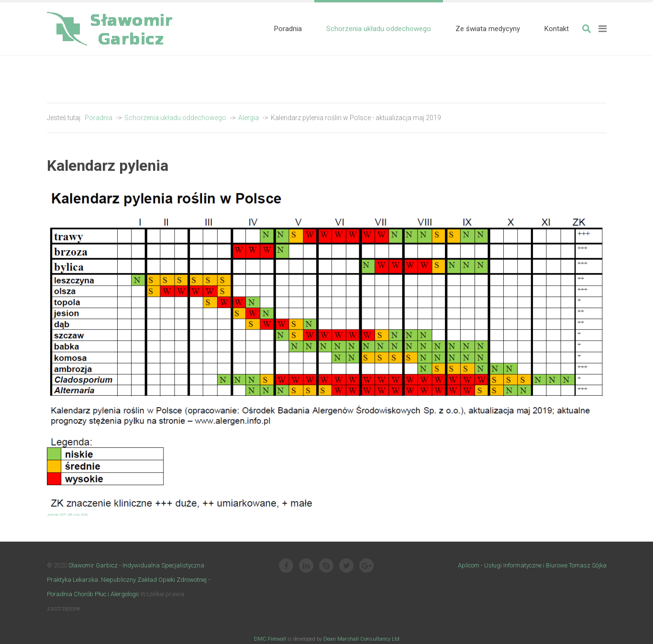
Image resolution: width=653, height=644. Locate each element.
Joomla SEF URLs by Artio (67, 515)
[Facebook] (286, 566)
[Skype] (326, 566)
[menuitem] (288, 29)
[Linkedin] (306, 566)
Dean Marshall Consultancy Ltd (361, 639)
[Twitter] (346, 566)
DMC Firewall (270, 639)
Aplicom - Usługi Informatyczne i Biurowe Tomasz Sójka (532, 565)
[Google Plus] (366, 566)
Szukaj (587, 29)
